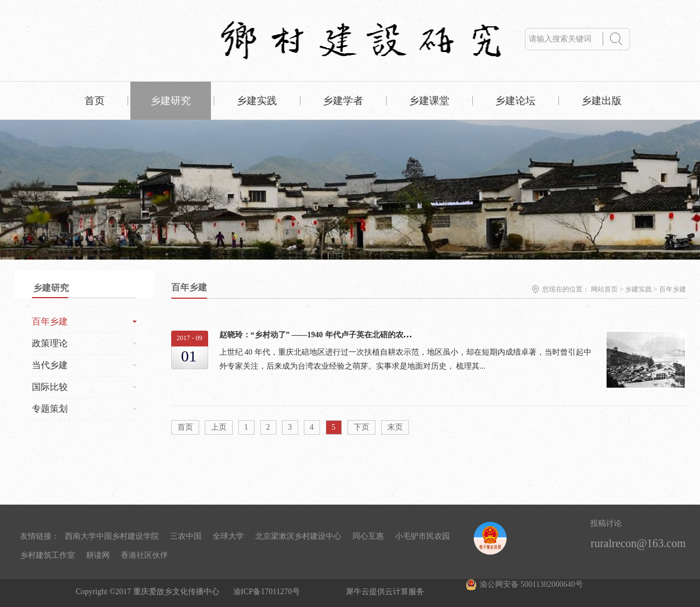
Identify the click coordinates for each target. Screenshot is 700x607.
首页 (95, 101)
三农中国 (186, 536)
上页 (219, 427)
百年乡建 (673, 289)
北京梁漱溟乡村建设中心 (298, 536)
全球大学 (228, 536)
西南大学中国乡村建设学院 (112, 536)
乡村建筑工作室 (48, 555)
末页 (395, 427)
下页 (361, 427)
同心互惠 (368, 536)
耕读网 (98, 555)
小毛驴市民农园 (422, 536)
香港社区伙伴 (144, 555)
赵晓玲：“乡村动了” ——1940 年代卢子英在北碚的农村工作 (323, 335)
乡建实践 (638, 289)
